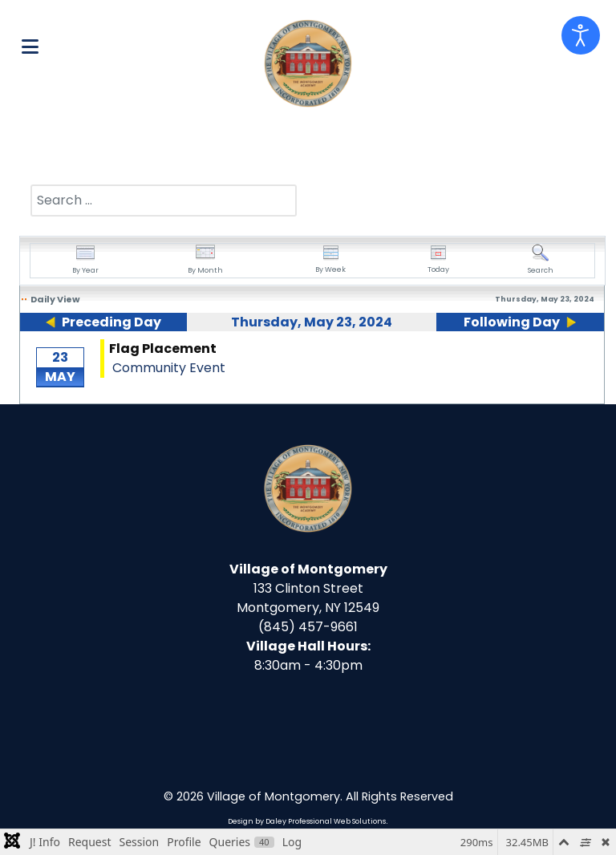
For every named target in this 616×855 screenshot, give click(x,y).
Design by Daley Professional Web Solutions (307, 821)
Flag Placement (163, 348)
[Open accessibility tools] (581, 35)
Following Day (512, 322)
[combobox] (164, 201)
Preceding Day (111, 322)
